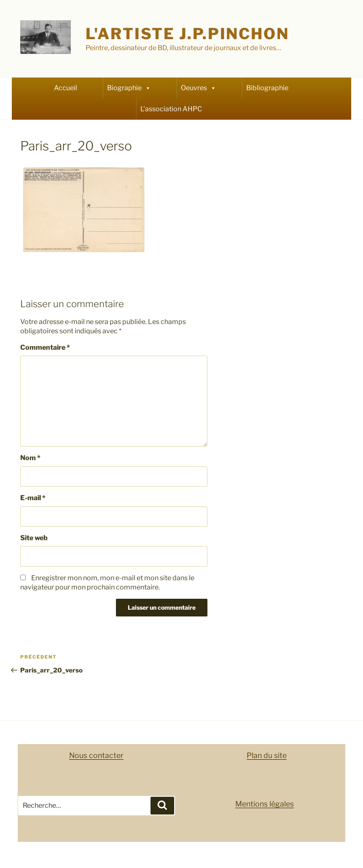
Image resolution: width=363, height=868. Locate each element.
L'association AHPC (171, 109)
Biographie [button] (129, 88)
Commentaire (45, 347)
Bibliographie (267, 88)
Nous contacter (96, 755)
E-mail (33, 498)
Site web (34, 538)
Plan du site (267, 755)
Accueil (66, 88)
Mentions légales (265, 804)
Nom (30, 458)
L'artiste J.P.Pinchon (187, 34)
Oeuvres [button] (199, 88)
